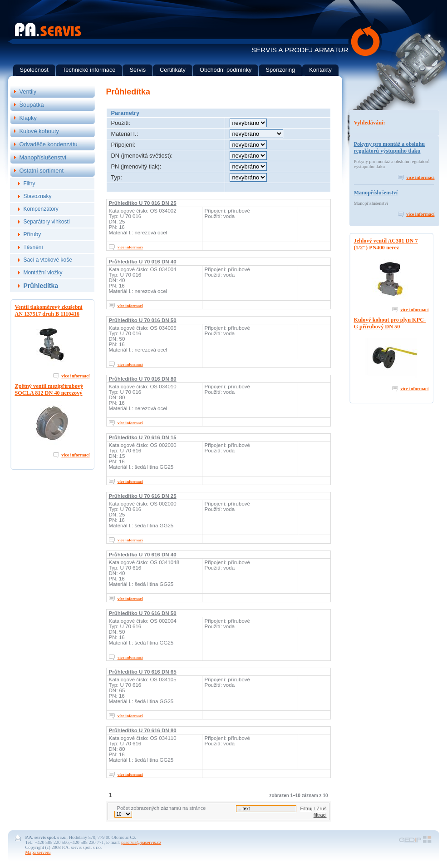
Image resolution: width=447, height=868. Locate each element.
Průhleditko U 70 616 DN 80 (143, 730)
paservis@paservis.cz (141, 842)
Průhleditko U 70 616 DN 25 (143, 496)
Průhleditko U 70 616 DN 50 (143, 613)
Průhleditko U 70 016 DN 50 (143, 320)
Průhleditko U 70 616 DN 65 (143, 672)
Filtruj (306, 808)
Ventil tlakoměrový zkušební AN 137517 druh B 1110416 (49, 310)
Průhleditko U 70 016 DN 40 (143, 262)
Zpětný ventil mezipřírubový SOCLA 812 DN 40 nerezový (49, 389)
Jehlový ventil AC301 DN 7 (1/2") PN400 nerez (386, 244)
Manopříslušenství (376, 193)
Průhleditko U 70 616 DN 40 (143, 555)
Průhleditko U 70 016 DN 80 (143, 379)
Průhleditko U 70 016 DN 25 (143, 203)
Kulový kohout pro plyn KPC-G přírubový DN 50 (390, 323)
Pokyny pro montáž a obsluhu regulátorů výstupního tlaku (390, 147)
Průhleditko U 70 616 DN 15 (143, 437)
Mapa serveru (38, 852)
